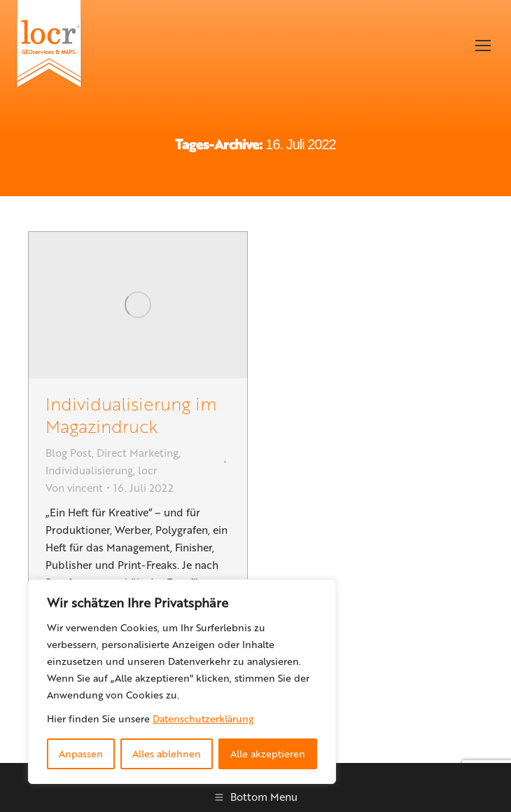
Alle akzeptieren (268, 753)
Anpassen (81, 753)
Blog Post (69, 453)
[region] (182, 682)
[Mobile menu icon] (483, 46)
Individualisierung (89, 470)
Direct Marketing (138, 453)
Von (74, 488)
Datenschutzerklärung (203, 718)
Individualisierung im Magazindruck (131, 414)
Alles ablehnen (167, 753)
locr (148, 470)
